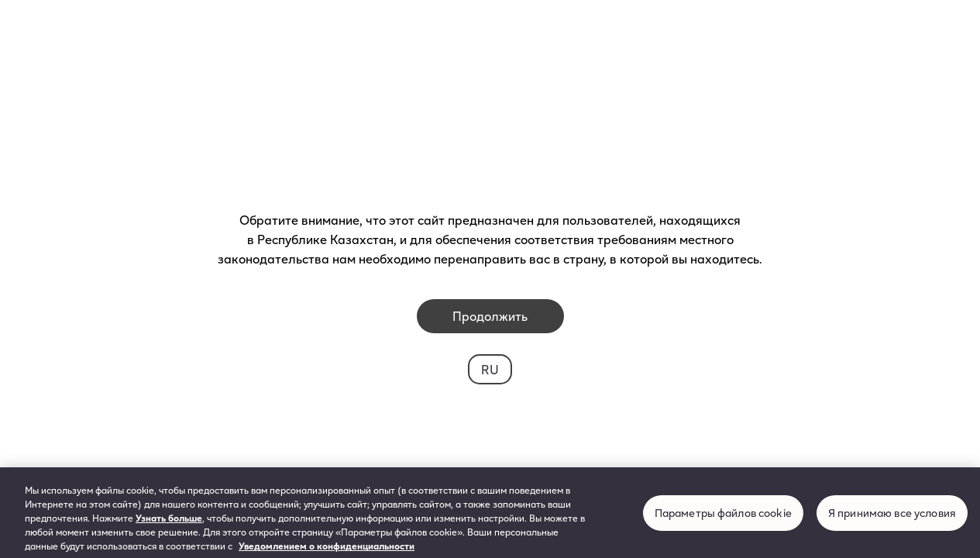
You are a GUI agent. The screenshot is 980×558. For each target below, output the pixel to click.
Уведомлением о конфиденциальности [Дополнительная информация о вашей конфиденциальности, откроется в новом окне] (327, 549)
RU (490, 369)
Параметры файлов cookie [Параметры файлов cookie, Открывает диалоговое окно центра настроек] (723, 517)
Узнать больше (169, 522)
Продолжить (490, 316)
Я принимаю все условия (892, 517)
